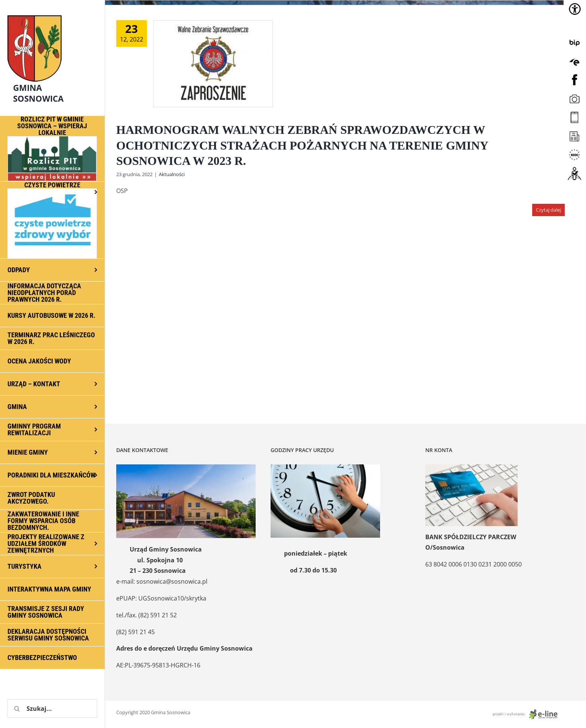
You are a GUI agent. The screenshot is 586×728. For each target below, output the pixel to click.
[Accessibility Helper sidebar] (575, 9)
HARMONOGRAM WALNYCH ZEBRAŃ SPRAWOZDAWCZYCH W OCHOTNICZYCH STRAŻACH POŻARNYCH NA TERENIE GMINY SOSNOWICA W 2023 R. (302, 145)
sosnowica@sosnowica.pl (172, 581)
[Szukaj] (17, 709)
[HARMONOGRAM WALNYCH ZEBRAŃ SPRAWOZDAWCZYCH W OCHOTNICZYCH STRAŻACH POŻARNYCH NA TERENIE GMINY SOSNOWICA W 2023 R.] (213, 64)
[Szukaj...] (52, 709)
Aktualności (172, 174)
